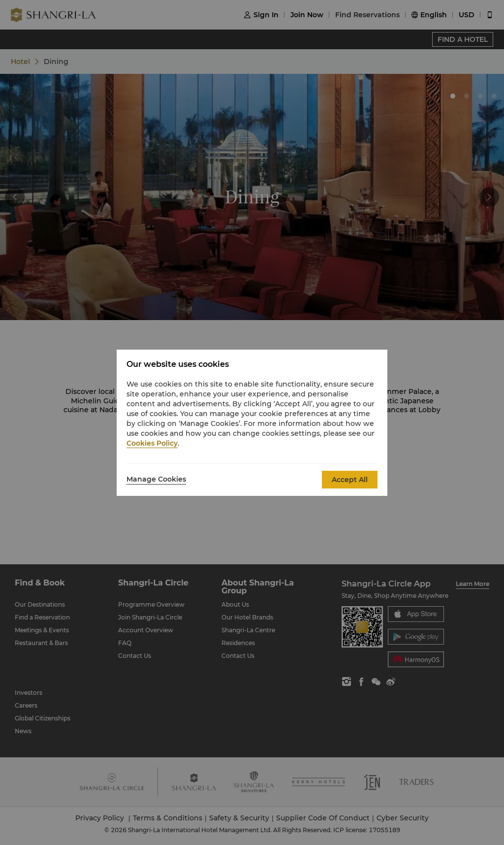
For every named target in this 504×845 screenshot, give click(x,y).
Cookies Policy (152, 443)
